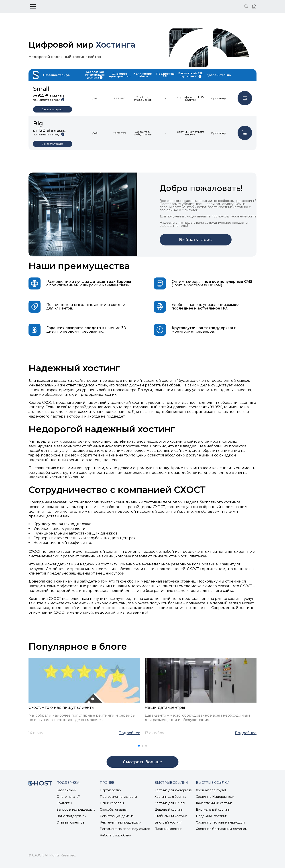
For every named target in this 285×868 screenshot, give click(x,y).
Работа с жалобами (116, 835)
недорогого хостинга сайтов (173, 441)
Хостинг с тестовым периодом (220, 822)
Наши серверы (112, 803)
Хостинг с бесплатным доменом (222, 829)
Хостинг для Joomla (170, 797)
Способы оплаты (113, 810)
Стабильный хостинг (171, 816)
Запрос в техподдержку (76, 810)
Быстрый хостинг (168, 822)
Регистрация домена (117, 816)
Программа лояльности (118, 797)
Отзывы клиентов (70, 822)
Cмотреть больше (142, 762)
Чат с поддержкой (72, 816)
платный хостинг (65, 460)
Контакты (64, 803)
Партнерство (110, 790)
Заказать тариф (53, 109)
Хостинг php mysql (211, 790)
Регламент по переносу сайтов (125, 829)
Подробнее (129, 733)
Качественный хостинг (214, 803)
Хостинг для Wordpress (173, 790)
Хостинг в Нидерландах (215, 797)
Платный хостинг (168, 829)
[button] (139, 746)
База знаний (66, 790)
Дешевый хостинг (169, 810)
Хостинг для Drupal (170, 803)
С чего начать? (68, 797)
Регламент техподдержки (121, 822)
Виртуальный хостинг (213, 810)
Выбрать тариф (196, 240)
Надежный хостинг (211, 816)
